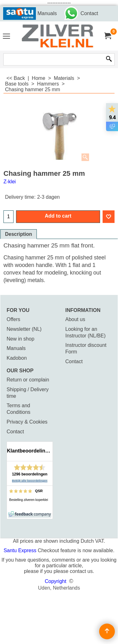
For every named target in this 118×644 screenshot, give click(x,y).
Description (19, 234)
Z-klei (10, 182)
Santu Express (21, 550)
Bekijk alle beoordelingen (30, 481)
